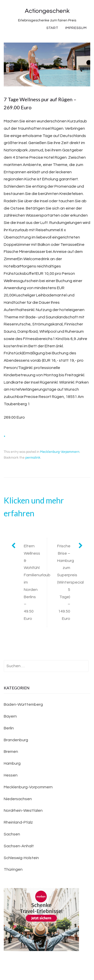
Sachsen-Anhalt (19, 846)
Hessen (11, 775)
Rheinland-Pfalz (18, 822)
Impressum (76, 28)
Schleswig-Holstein (21, 858)
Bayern (10, 716)
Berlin (9, 728)
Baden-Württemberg (23, 704)
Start (52, 28)
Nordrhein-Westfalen (23, 810)
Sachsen (12, 834)
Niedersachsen (18, 799)
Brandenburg (16, 740)
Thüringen (13, 869)
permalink (33, 458)
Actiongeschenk (47, 11)
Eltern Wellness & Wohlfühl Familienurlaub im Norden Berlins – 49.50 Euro (35, 582)
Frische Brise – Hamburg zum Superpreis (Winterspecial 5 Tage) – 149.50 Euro (70, 582)
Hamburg (12, 763)
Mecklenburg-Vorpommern (60, 452)
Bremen (11, 752)
